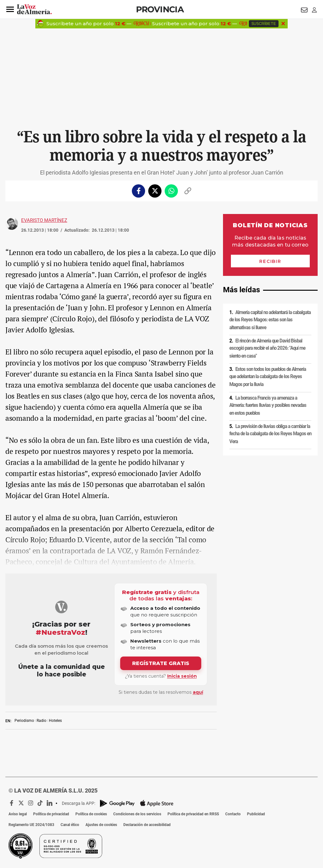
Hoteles (55, 721)
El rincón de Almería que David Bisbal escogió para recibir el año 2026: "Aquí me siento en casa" (267, 348)
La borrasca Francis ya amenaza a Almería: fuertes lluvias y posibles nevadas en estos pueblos (268, 405)
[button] (10, 9)
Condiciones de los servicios (137, 814)
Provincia (160, 9)
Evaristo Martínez (44, 220)
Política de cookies (91, 814)
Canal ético (70, 825)
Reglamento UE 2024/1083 (31, 825)
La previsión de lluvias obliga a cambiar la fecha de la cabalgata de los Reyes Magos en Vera (270, 434)
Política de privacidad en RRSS (193, 814)
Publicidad (256, 814)
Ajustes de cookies (101, 825)
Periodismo (24, 721)
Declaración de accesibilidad (147, 825)
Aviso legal (18, 814)
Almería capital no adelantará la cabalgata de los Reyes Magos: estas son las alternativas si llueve (270, 320)
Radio (41, 721)
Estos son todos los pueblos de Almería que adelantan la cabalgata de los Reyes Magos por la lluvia (268, 377)
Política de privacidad (51, 814)
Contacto (233, 814)
